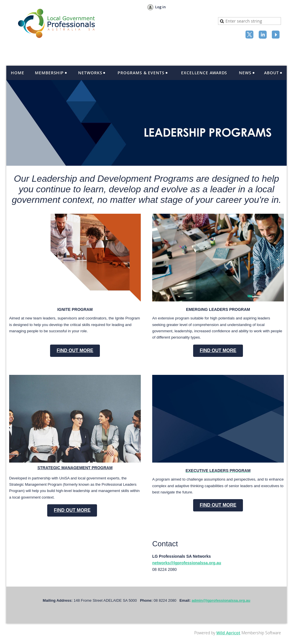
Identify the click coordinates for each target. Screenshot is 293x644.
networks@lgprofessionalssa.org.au (187, 563)
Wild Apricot (228, 633)
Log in (160, 7)
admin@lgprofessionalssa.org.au (221, 600)
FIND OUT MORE (75, 350)
